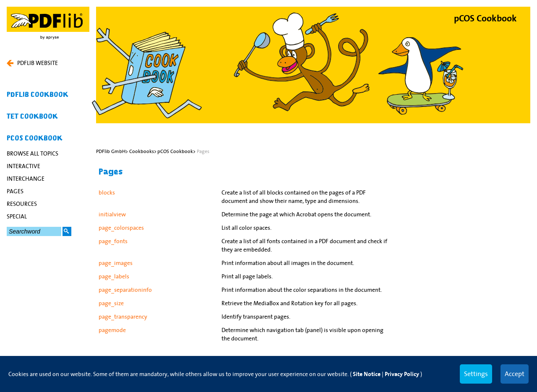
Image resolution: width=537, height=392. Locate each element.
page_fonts (113, 241)
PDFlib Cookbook (38, 95)
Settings (476, 374)
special (17, 216)
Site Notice (367, 374)
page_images (116, 263)
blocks (107, 192)
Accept (515, 374)
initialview (112, 214)
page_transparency (123, 317)
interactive (23, 166)
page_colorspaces (121, 228)
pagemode (112, 330)
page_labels (114, 276)
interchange (26, 179)
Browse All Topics (33, 153)
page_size (111, 303)
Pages (15, 191)
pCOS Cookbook (35, 138)
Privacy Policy (402, 374)
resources (22, 204)
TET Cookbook (32, 117)
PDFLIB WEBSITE (32, 63)
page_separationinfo (125, 290)
